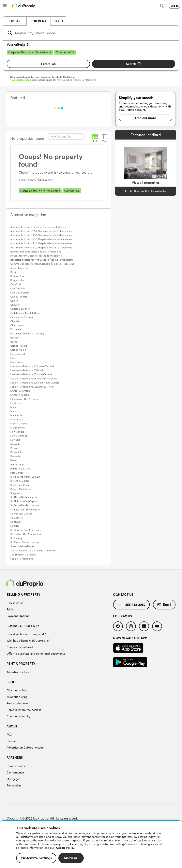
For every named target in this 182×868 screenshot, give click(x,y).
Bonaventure (17, 276)
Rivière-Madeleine (21, 489)
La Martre (16, 403)
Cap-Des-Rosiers (20, 293)
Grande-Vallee (18, 350)
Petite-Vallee (17, 465)
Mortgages (13, 779)
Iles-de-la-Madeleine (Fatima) (27, 370)
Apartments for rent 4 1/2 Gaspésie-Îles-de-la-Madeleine (41, 239)
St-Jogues (16, 522)
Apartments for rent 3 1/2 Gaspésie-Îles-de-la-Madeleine (41, 235)
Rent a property (21, 664)
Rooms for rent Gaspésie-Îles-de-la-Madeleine (36, 252)
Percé (13, 460)
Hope (13, 358)
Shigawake (16, 493)
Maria (13, 407)
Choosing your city (18, 716)
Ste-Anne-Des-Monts (22, 546)
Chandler (15, 321)
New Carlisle (17, 432)
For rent (38, 21)
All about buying (17, 697)
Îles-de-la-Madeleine (22, 559)
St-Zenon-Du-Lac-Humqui (25, 542)
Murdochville (18, 428)
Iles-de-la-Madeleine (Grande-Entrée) (31, 374)
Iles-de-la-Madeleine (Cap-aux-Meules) (32, 366)
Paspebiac (16, 456)
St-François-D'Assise (21, 514)
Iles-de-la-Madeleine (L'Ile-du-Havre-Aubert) (35, 383)
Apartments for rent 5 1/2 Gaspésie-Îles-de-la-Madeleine (41, 243)
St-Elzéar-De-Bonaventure (25, 510)
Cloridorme (17, 325)
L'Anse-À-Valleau (20, 395)
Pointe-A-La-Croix (20, 469)
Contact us (123, 595)
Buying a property (23, 626)
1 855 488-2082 (131, 605)
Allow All (71, 858)
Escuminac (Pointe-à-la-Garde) (27, 334)
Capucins (15, 305)
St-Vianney (16, 538)
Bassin (14, 272)
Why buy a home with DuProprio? (28, 641)
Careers (11, 741)
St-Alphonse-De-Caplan (24, 501)
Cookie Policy (65, 848)
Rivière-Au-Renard (21, 485)
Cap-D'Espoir (18, 288)
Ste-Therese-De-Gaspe (23, 555)
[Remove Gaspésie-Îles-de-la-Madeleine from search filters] (30, 52)
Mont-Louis (17, 419)
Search (134, 64)
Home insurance (17, 766)
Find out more (146, 118)
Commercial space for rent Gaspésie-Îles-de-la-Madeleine (42, 264)
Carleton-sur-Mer (20, 309)
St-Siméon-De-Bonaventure (26, 534)
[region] (91, 844)
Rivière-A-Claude (20, 481)
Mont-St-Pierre (19, 424)
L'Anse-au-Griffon (20, 391)
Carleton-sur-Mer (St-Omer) (26, 313)
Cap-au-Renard (19, 297)
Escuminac (16, 329)
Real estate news (17, 703)
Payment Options (18, 616)
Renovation (14, 785)
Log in (175, 6)
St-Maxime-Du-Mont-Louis (25, 530)
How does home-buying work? (26, 634)
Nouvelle (15, 444)
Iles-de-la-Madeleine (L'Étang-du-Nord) (32, 387)
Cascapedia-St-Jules (22, 317)
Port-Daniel (17, 473)
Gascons (15, 338)
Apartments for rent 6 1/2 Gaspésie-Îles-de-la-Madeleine (41, 248)
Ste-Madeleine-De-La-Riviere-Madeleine (33, 551)
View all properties (146, 183)
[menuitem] (60, 606)
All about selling (17, 690)
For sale (15, 21)
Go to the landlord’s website (146, 191)
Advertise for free (18, 672)
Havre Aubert (18, 354)
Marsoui (15, 411)
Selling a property (23, 594)
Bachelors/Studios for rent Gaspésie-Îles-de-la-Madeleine (42, 260)
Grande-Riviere (19, 346)
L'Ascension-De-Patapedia (25, 399)
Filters (48, 64)
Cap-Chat (16, 284)
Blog (11, 682)
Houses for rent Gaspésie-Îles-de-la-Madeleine (36, 256)
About (12, 726)
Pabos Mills (16, 452)
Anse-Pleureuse (19, 268)
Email (164, 605)
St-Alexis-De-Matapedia (24, 497)
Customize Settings (36, 858)
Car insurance (15, 772)
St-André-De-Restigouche (25, 505)
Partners (15, 757)
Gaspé (14, 342)
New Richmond (19, 436)
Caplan (14, 301)
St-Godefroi (17, 518)
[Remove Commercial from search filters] (65, 52)
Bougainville (17, 280)
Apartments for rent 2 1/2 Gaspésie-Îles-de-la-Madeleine (41, 231)
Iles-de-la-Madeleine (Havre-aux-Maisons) (33, 379)
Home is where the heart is (24, 710)
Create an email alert (20, 647)
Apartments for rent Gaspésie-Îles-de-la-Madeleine (38, 227)
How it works (15, 603)
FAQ (9, 735)
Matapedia (16, 415)
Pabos (14, 448)
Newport (15, 440)
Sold (59, 21)
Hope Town (17, 362)
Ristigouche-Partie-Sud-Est (25, 477)
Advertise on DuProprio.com (25, 748)
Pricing (11, 609)
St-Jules (15, 526)
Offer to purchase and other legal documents (36, 654)
